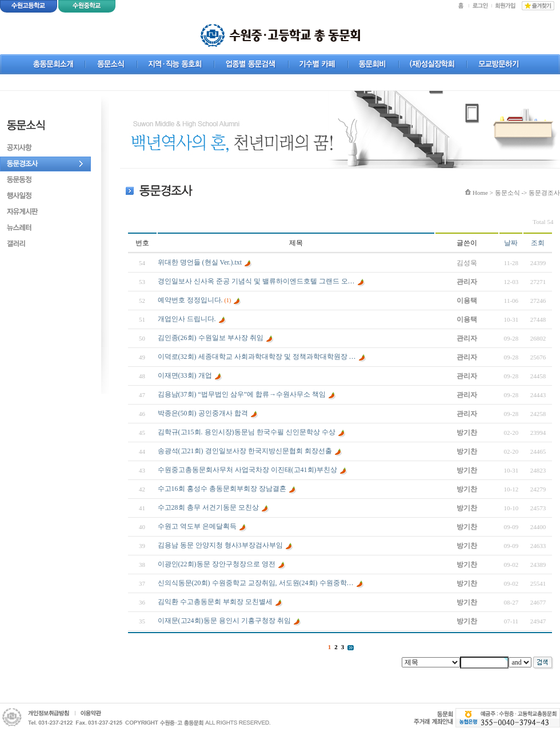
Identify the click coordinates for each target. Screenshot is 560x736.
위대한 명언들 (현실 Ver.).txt (200, 262)
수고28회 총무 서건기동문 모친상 (208, 507)
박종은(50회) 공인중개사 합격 (203, 413)
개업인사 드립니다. (187, 319)
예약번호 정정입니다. (190, 300)
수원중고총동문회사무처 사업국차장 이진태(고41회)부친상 (247, 470)
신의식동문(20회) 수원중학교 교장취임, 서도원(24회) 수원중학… (256, 583)
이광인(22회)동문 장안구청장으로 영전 (217, 564)
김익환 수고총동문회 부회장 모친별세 (215, 602)
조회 (538, 243)
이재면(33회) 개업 (185, 375)
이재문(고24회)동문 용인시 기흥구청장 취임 (224, 621)
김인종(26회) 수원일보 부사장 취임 (211, 338)
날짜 (511, 243)
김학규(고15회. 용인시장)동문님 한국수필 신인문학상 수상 (247, 432)
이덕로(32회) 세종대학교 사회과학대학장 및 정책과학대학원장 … (257, 357)
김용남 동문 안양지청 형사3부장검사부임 (220, 545)
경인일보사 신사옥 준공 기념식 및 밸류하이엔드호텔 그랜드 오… (256, 281)
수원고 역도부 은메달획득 (197, 526)
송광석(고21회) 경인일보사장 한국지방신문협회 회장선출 (245, 451)
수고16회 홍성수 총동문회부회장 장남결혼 (222, 489)
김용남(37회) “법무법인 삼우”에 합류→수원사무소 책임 (242, 394)
